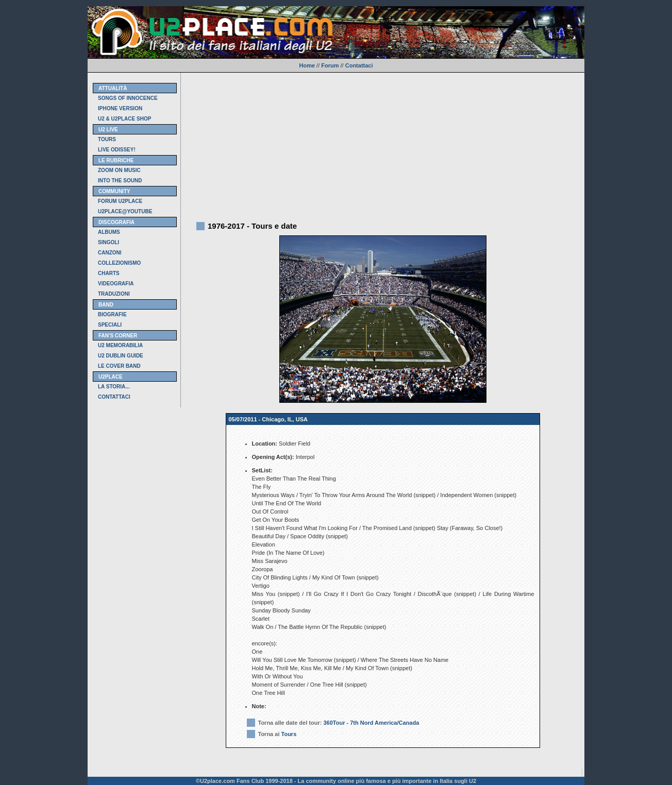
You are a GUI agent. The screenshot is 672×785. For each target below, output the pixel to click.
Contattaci (359, 65)
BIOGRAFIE (112, 314)
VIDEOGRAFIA (116, 284)
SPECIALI (110, 325)
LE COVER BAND (119, 366)
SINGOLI (108, 242)
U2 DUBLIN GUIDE (121, 356)
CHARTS (109, 273)
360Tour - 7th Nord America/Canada (371, 723)
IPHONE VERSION (120, 108)
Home (307, 65)
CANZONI (110, 253)
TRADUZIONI (114, 294)
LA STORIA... (114, 387)
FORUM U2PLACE (120, 201)
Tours (289, 734)
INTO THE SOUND (120, 181)
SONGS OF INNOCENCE (128, 98)
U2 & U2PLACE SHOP (124, 119)
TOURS (107, 139)
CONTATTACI (114, 397)
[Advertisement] (383, 145)
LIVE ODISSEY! (117, 150)
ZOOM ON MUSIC (119, 170)
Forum (330, 65)
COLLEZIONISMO (119, 263)
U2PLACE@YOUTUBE (125, 211)
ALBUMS (109, 232)
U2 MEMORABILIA (120, 345)
